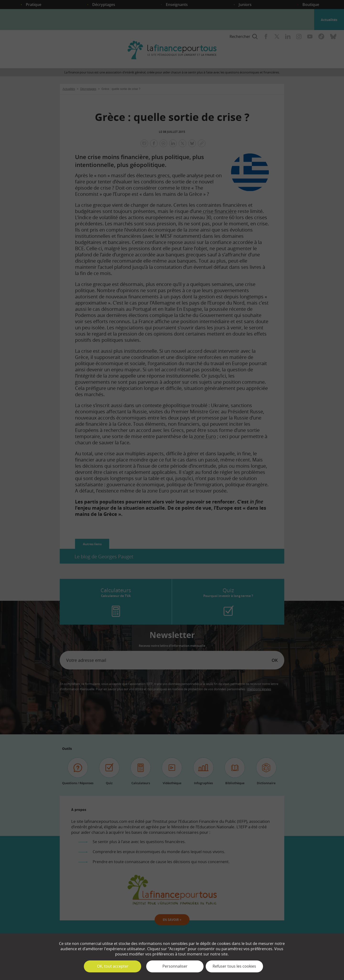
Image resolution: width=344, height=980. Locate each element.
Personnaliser (175, 966)
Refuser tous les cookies (234, 966)
